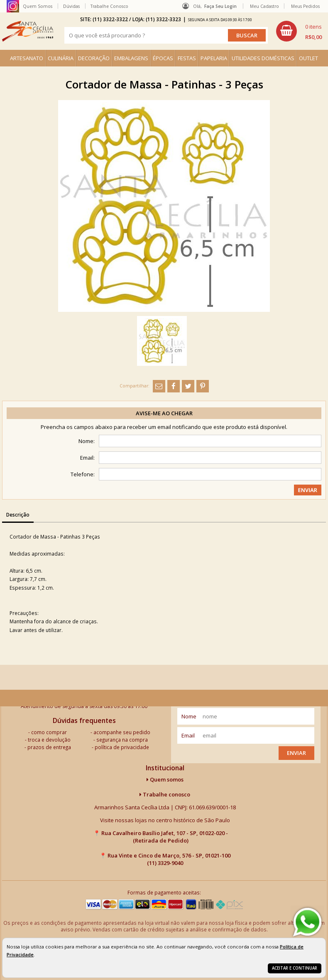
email (188, 735)
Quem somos (165, 779)
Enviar (296, 753)
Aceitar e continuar (295, 968)
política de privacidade (122, 747)
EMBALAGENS (131, 58)
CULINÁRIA (61, 58)
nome (189, 716)
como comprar (49, 732)
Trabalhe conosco (165, 794)
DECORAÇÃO (94, 58)
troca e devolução (49, 740)
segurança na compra (122, 740)
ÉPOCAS (163, 58)
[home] (28, 31)
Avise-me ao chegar (164, 413)
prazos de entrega (49, 747)
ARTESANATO (27, 58)
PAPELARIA (214, 58)
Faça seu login (220, 6)
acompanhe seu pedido (122, 732)
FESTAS (187, 58)
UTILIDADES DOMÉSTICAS (263, 58)
